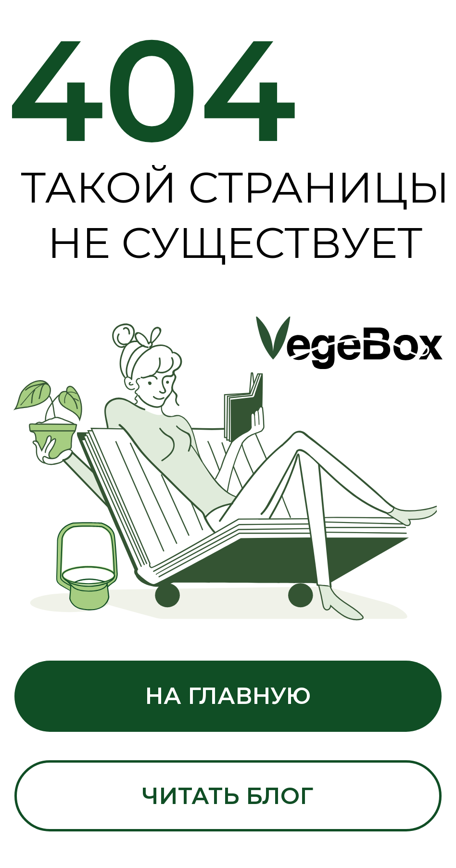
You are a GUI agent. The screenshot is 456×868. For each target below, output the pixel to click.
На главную (228, 696)
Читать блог (228, 796)
